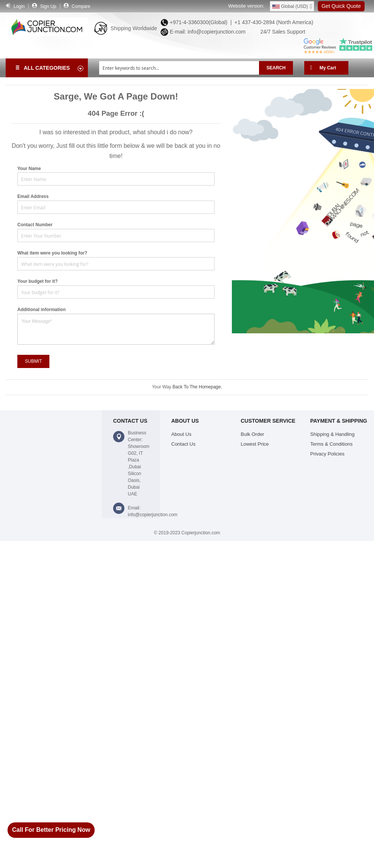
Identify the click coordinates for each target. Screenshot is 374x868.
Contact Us (183, 444)
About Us (181, 434)
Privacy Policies (327, 454)
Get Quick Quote (341, 6)
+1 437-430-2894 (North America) (273, 22)
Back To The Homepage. (197, 387)
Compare (81, 6)
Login (19, 6)
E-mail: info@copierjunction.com (206, 32)
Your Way (162, 387)
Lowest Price (255, 444)
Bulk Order (253, 434)
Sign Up (48, 6)
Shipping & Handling (333, 434)
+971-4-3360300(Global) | (199, 22)
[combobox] (179, 68)
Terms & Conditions (332, 444)
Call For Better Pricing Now (51, 830)
